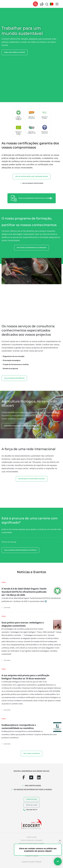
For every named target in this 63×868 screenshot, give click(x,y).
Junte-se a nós (32, 805)
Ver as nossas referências (14, 378)
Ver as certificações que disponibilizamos (32, 176)
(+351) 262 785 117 (32, 810)
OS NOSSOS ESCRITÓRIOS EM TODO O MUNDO (33, 789)
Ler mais (7, 608)
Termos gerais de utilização (32, 840)
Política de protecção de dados (32, 843)
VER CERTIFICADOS (33, 786)
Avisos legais (32, 837)
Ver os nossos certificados (33, 183)
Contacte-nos (32, 799)
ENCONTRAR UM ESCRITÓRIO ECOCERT (32, 479)
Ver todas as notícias (32, 753)
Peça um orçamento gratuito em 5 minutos (35, 198)
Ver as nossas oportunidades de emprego (20, 550)
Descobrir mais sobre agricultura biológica (21, 426)
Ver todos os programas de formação (32, 248)
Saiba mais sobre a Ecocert (15, 52)
